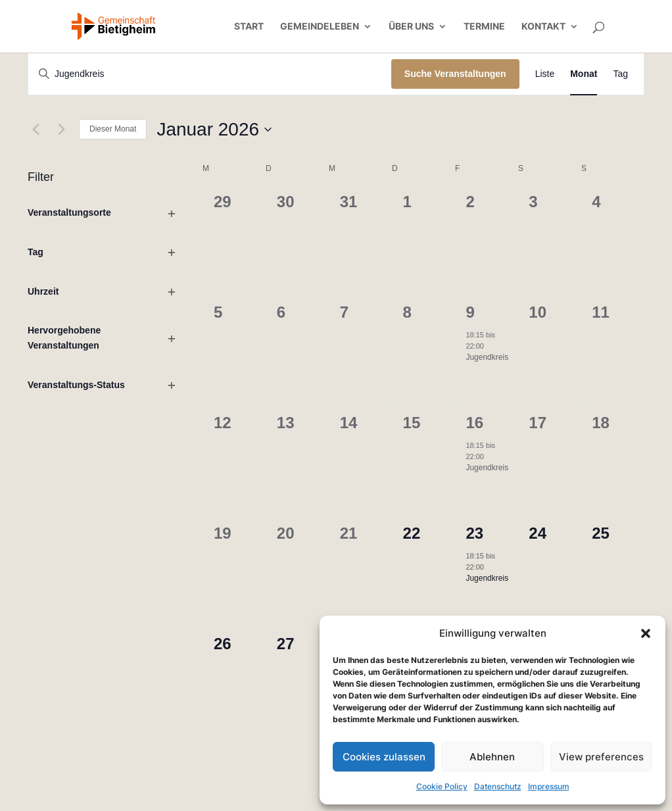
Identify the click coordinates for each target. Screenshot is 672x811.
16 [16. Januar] (474, 423)
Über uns (411, 27)
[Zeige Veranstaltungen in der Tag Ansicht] (620, 74)
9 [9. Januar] (470, 312)
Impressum (549, 786)
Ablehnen (492, 757)
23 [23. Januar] (474, 533)
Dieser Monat (113, 129)
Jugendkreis (487, 357)
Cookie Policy (442, 786)
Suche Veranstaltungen (455, 74)
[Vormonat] (36, 130)
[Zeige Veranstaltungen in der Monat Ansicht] (584, 74)
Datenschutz (498, 786)
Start (249, 27)
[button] (646, 633)
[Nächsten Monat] (61, 130)
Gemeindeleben (320, 27)
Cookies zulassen (384, 757)
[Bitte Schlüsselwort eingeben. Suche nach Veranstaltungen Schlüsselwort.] (210, 74)
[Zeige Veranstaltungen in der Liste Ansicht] (545, 74)
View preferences (601, 757)
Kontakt (543, 27)
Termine (484, 27)
